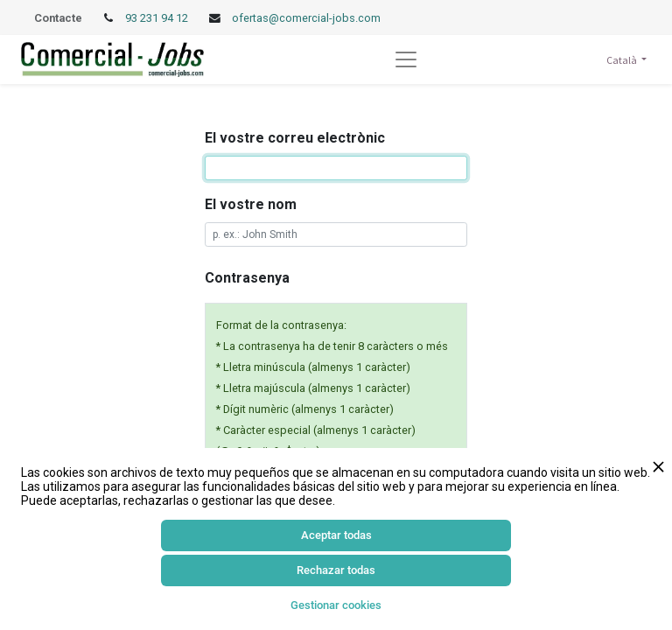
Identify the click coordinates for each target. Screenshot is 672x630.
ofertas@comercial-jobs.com (306, 18)
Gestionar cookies (336, 605)
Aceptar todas (336, 535)
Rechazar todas (336, 570)
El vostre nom (251, 204)
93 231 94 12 (158, 18)
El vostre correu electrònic (295, 138)
